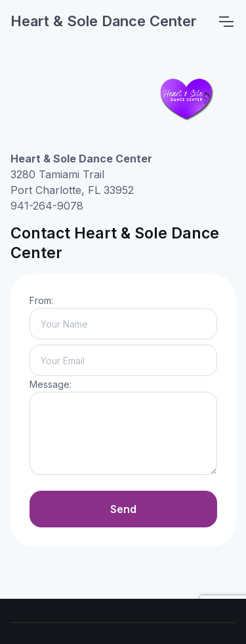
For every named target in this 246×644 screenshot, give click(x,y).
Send (123, 509)
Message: (51, 384)
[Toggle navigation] (226, 22)
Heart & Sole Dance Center (104, 21)
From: (41, 300)
